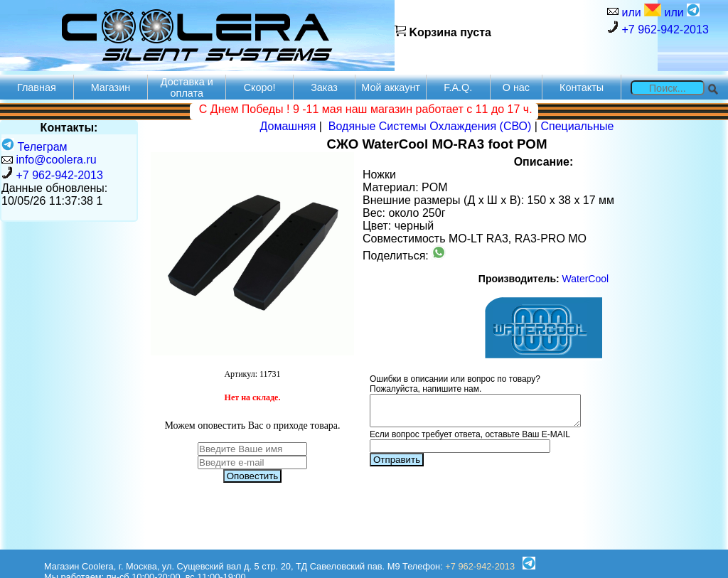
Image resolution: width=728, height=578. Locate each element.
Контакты (582, 87)
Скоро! (260, 87)
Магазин (111, 87)
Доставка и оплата (187, 87)
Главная (37, 87)
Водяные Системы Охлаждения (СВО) (430, 126)
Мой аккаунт (391, 87)
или (640, 11)
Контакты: (69, 128)
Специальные (577, 126)
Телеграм (34, 147)
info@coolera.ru (56, 160)
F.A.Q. (458, 87)
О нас (516, 87)
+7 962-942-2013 (658, 28)
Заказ (324, 87)
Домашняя (288, 126)
